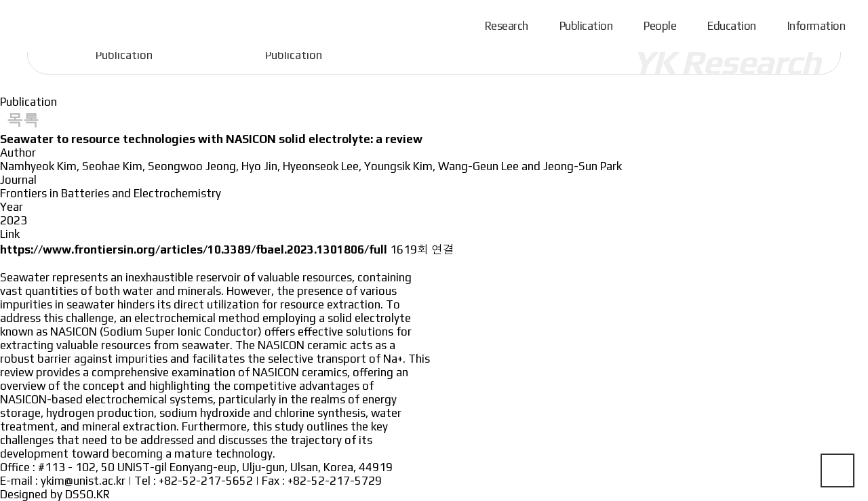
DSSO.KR (87, 494)
